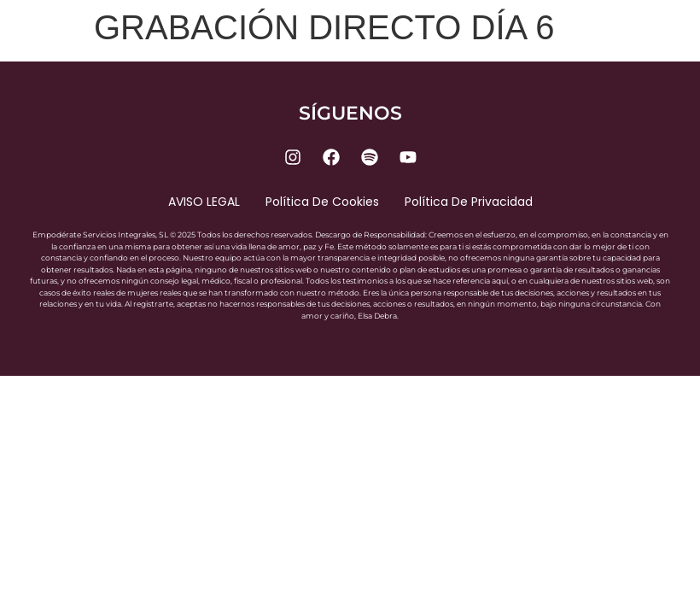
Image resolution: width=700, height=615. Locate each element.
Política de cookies (322, 202)
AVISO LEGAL (204, 202)
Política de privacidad (469, 202)
